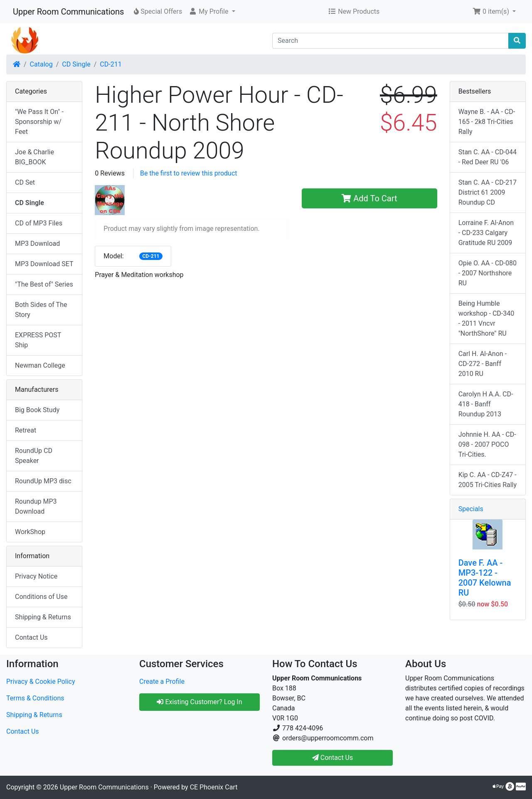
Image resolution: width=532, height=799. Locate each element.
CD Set (25, 182)
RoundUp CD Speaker (34, 456)
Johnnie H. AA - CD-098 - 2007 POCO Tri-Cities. (487, 444)
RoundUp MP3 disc (43, 481)
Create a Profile (162, 681)
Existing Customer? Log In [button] (199, 702)
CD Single (76, 64)
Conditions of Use (41, 597)
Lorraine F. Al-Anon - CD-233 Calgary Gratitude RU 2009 (486, 233)
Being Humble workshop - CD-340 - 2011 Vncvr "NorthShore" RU (486, 318)
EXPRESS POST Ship (38, 340)
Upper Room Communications (68, 12)
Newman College (40, 365)
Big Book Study (37, 410)
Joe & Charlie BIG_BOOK (34, 157)
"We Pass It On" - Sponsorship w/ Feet (39, 122)
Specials (471, 509)
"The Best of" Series (44, 284)
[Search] (390, 41)
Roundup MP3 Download (36, 506)
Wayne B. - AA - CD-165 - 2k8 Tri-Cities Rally (487, 122)
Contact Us (31, 637)
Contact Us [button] (333, 758)
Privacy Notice (36, 576)
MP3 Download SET (44, 264)
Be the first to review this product (189, 173)
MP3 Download (37, 244)
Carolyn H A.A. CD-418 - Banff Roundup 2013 (486, 404)
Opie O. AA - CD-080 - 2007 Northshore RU (488, 273)
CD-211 (111, 64)
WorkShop (30, 532)
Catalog (41, 64)
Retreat (26, 430)
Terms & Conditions (35, 698)
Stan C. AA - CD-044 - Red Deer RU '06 (488, 157)
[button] (212, 12)
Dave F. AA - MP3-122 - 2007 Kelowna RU (485, 578)
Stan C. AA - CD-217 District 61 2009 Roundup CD (488, 192)
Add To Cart (369, 198)
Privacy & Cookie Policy (41, 681)
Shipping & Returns (43, 617)
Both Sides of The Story (41, 310)
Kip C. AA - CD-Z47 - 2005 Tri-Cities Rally (488, 480)
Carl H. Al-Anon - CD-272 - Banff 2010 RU (483, 364)
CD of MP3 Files (39, 223)
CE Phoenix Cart (214, 787)
